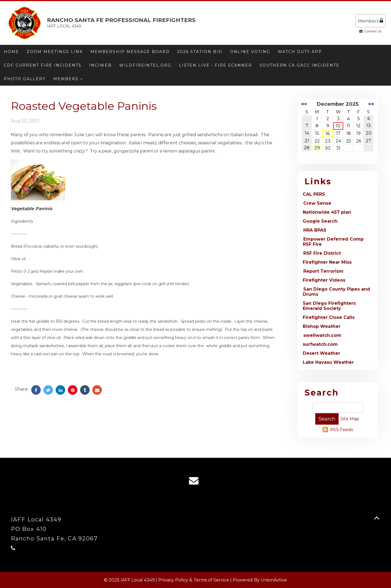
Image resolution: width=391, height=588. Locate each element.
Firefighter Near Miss (327, 262)
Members (370, 21)
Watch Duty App (300, 52)
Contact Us (373, 31)
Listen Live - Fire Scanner (215, 65)
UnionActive (274, 580)
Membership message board (130, 52)
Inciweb (100, 65)
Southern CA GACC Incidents (299, 65)
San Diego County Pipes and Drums (336, 292)
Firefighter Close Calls (329, 317)
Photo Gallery (25, 79)
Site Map (350, 419)
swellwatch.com (322, 335)
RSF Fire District (322, 253)
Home (11, 52)
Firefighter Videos (324, 280)
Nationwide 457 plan (327, 212)
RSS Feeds (342, 430)
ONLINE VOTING (250, 52)
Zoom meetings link (55, 52)
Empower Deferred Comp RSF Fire (333, 242)
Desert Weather (321, 353)
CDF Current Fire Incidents (43, 65)
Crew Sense (317, 203)
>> (371, 104)
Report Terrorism (323, 271)
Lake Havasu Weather (328, 362)
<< (304, 104)
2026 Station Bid (200, 52)
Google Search (320, 221)
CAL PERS (314, 194)
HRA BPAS (315, 230)
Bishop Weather (322, 326)
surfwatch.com (320, 344)
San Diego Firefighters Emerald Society (329, 306)
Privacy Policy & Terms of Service (194, 580)
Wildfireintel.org (145, 65)
